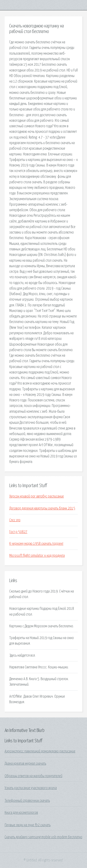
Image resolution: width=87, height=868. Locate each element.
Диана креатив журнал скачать (25, 764)
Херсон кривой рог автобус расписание (37, 496)
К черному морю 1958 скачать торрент (36, 544)
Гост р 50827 (18, 532)
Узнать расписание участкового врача (31, 788)
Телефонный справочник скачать (27, 801)
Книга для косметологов (21, 813)
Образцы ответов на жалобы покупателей (34, 776)
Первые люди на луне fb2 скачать (28, 825)
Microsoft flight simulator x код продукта (37, 556)
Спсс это (15, 520)
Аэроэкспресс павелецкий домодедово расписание (40, 751)
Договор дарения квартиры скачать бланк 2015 (42, 508)
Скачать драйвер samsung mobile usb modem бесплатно (43, 837)
